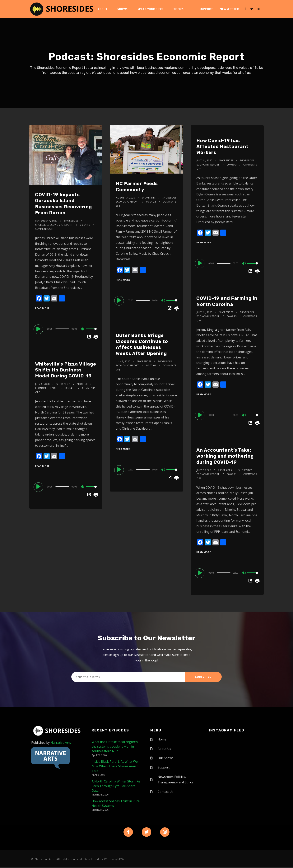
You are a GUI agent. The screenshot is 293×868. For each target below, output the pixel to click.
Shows (123, 9)
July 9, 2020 (123, 361)
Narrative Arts (61, 743)
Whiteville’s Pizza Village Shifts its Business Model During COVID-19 (66, 370)
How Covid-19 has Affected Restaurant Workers (222, 147)
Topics (179, 9)
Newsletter (229, 9)
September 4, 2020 (46, 221)
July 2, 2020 (204, 470)
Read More (42, 308)
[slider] (62, 329)
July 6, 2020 (42, 384)
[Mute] (83, 329)
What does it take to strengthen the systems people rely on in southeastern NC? (115, 746)
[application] (66, 329)
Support (206, 9)
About (103, 9)
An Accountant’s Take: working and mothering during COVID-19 (225, 456)
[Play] (39, 329)
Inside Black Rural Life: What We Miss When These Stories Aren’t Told (115, 766)
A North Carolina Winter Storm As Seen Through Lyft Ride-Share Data (116, 786)
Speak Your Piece (151, 9)
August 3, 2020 (126, 198)
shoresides (71, 221)
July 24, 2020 (205, 160)
